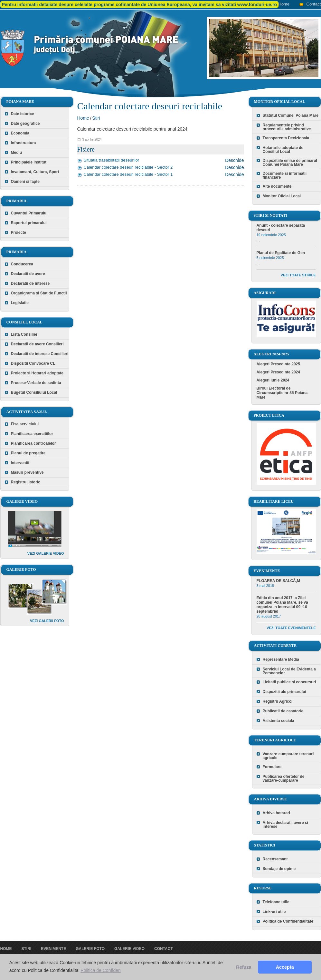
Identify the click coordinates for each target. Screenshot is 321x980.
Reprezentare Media (281, 659)
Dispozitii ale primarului (284, 692)
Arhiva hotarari (276, 813)
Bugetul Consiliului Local (34, 392)
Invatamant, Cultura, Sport (35, 172)
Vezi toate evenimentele (291, 628)
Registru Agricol (278, 701)
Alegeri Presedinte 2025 (278, 364)
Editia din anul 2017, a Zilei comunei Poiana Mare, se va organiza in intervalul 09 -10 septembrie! (282, 605)
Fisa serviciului (25, 424)
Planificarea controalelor (33, 443)
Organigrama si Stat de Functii (39, 293)
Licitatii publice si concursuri (289, 682)
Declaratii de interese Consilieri (40, 354)
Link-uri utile (274, 912)
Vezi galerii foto (47, 621)
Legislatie (20, 303)
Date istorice (23, 114)
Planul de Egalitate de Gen (281, 253)
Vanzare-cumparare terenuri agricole (288, 756)
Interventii (20, 463)
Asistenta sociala (279, 721)
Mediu (17, 153)
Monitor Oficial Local (282, 196)
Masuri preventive (27, 472)
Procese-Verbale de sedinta (36, 383)
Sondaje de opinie (279, 869)
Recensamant (275, 859)
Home (284, 4)
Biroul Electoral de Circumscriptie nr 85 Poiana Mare (282, 393)
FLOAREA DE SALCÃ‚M (279, 581)
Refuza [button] (244, 967)
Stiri (96, 118)
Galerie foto (90, 949)
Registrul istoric (26, 482)
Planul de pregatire (28, 453)
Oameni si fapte (25, 182)
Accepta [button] (285, 967)
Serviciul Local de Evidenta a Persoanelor (289, 671)
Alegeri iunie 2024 (273, 380)
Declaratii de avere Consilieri (37, 344)
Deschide (234, 160)
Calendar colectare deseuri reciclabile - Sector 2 (128, 167)
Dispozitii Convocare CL (33, 363)
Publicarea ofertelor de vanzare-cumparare (284, 778)
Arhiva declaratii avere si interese (285, 825)
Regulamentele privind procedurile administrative (287, 127)
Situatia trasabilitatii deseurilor (112, 160)
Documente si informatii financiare (285, 175)
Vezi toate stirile (298, 275)
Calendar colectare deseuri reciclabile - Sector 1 (128, 174)
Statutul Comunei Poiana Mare (291, 115)
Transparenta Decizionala (286, 138)
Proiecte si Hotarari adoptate (37, 373)
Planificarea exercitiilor (32, 434)
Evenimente (53, 949)
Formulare (272, 767)
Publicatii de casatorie (283, 711)
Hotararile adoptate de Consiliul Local (283, 150)
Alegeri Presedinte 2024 (278, 372)
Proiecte (19, 233)
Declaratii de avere (28, 274)
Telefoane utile (276, 902)
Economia (20, 133)
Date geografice (25, 124)
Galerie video (129, 949)
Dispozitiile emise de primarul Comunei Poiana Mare (290, 163)
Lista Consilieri (25, 334)
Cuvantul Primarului (29, 213)
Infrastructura (24, 143)
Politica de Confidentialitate (288, 921)
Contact (314, 4)
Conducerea (22, 264)
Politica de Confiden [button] (101, 970)
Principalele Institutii (30, 162)
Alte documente (277, 186)
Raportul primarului (29, 223)
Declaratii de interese (30, 283)
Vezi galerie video (46, 553)
